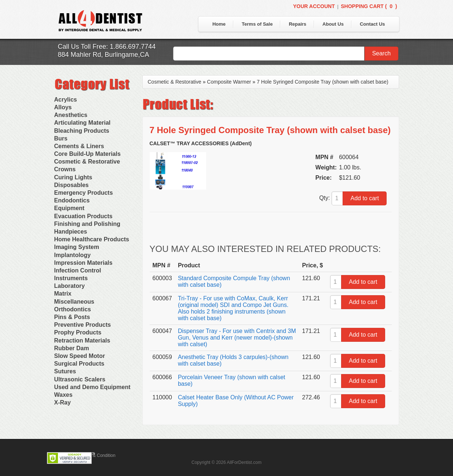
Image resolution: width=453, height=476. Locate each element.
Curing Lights (73, 177)
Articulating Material (83, 123)
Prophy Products (78, 332)
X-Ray (63, 402)
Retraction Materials (82, 340)
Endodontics (72, 200)
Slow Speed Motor (80, 356)
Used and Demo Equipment (92, 387)
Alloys (63, 107)
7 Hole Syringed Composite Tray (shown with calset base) (323, 82)
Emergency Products (84, 193)
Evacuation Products (83, 216)
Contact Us (372, 24)
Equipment (70, 208)
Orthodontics (73, 309)
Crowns (65, 169)
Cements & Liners (79, 146)
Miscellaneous (74, 302)
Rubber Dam (72, 348)
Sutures (65, 371)
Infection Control (78, 270)
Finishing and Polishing (87, 224)
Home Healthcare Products (92, 239)
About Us (333, 24)
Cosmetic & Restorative (87, 162)
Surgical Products (79, 364)
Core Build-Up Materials (87, 154)
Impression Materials (83, 263)
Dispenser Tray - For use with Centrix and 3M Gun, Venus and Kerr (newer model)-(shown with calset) (237, 338)
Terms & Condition (98, 455)
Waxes (63, 395)
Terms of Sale (257, 24)
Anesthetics (71, 115)
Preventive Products (83, 325)
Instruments (71, 278)
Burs (61, 138)
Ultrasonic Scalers (80, 379)
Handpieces (71, 232)
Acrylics (66, 100)
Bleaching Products (82, 131)
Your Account (314, 6)
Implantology (73, 255)
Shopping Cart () (369, 6)
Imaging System (77, 247)
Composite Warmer (229, 82)
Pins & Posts (72, 317)
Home (219, 24)
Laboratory (70, 286)
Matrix (63, 294)
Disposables (72, 185)
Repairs (297, 24)
